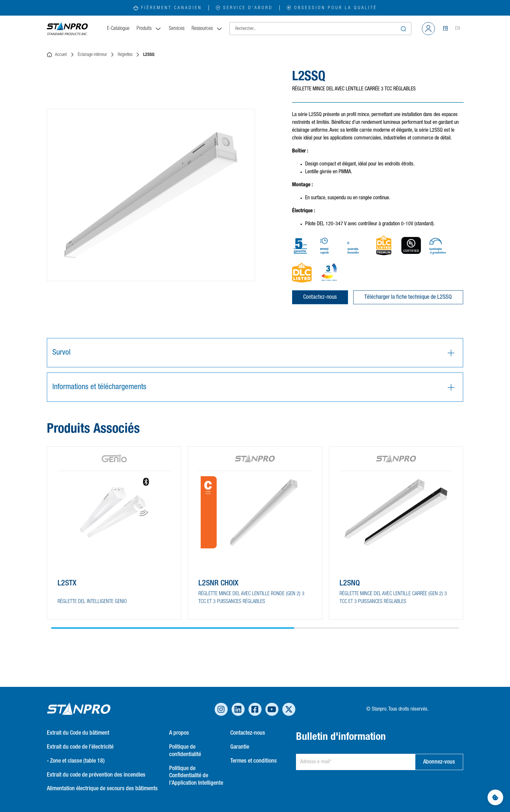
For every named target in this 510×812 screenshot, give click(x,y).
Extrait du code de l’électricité (80, 747)
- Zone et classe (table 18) (76, 761)
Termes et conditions (254, 761)
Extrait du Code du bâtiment (78, 733)
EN (458, 29)
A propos (179, 733)
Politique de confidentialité (185, 751)
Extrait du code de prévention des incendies (96, 775)
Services (177, 29)
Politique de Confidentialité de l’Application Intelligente (196, 776)
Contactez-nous (320, 297)
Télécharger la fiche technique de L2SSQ (408, 297)
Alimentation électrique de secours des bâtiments (102, 789)
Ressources (207, 29)
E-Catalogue (118, 29)
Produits (149, 29)
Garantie (240, 747)
